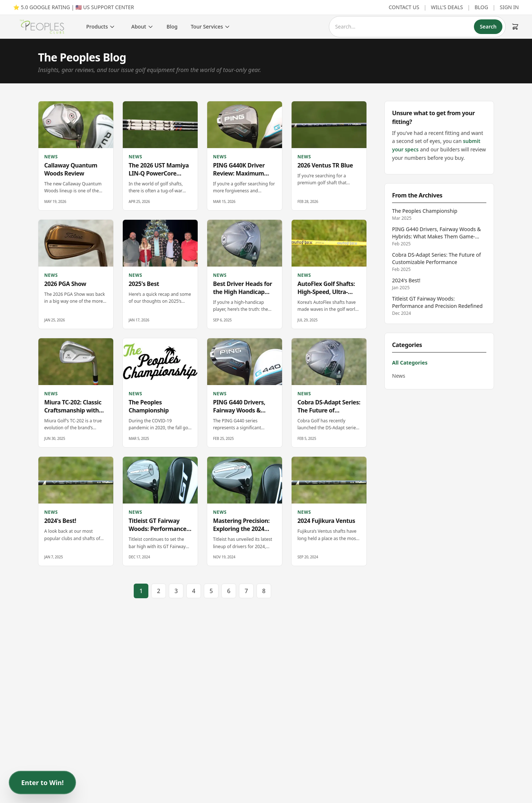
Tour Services (210, 27)
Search (488, 27)
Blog (172, 27)
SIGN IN (509, 7)
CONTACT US (404, 7)
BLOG (481, 7)
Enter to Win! (42, 783)
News (399, 376)
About (142, 27)
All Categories (410, 363)
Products (101, 27)
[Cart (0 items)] (515, 27)
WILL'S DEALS (447, 7)
